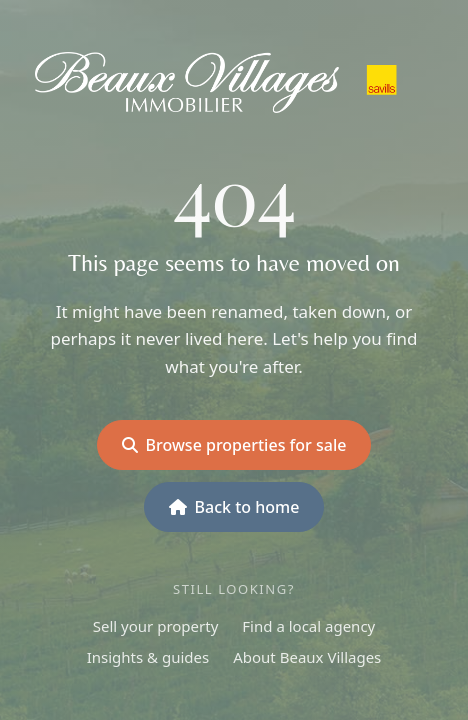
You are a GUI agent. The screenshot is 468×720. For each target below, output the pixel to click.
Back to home (234, 507)
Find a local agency (308, 626)
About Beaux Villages (307, 657)
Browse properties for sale (234, 445)
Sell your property (156, 626)
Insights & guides (148, 657)
